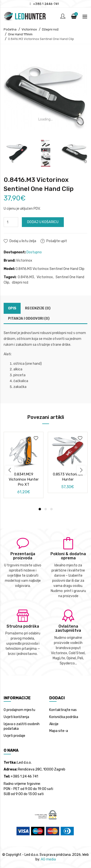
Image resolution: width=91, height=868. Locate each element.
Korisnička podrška (64, 717)
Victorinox (29, 29)
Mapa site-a (59, 731)
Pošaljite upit (57, 241)
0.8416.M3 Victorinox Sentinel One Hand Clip (41, 39)
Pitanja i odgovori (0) (29, 319)
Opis (12, 308)
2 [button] (46, 509)
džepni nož (20, 282)
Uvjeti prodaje (14, 736)
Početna (10, 29)
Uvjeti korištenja (16, 717)
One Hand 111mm (20, 34)
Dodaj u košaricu (43, 222)
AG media (48, 859)
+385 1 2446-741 (46, 4)
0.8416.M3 (26, 277)
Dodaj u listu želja (23, 241)
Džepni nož (50, 29)
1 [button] (40, 509)
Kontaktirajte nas (63, 710)
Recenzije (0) (38, 308)
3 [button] (51, 509)
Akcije (54, 724)
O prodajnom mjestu (19, 710)
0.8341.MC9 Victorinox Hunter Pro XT (24, 479)
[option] (17, 153)
